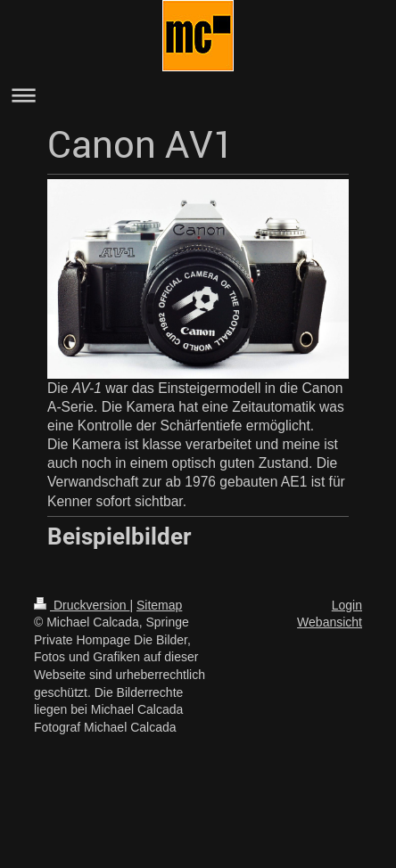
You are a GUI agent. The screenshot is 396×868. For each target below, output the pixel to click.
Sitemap (159, 605)
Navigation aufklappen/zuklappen (198, 95)
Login (347, 605)
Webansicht (330, 622)
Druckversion (82, 605)
